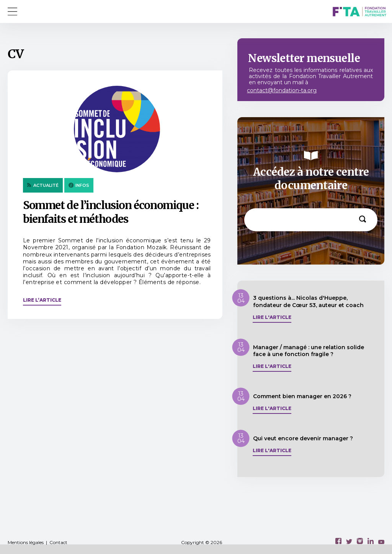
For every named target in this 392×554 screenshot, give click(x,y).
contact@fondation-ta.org (282, 90)
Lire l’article (42, 300)
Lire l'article (272, 317)
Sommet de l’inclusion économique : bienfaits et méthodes (111, 212)
